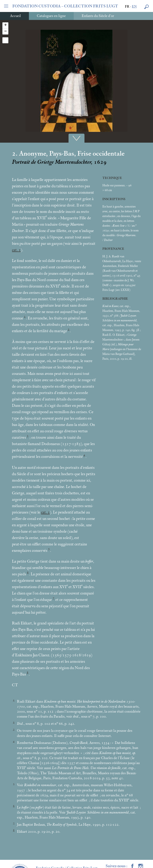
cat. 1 (16, 250)
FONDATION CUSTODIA (65, 6)
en (134, 7)
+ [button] (5, 25)
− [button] (5, 32)
